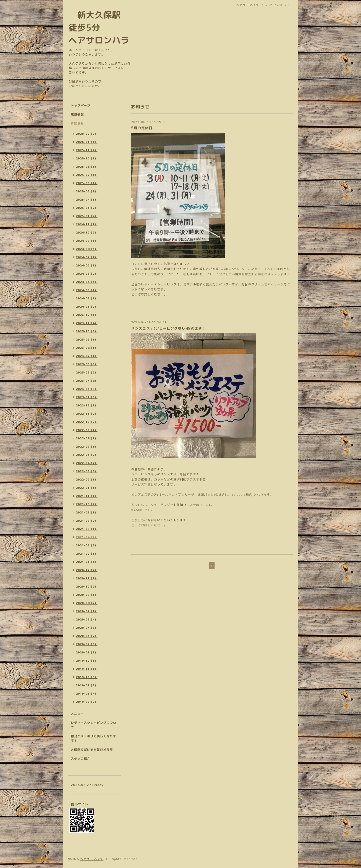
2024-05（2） (87, 274)
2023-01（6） (87, 397)
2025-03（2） (87, 208)
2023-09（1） (87, 340)
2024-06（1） (87, 265)
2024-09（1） (87, 241)
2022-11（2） (87, 414)
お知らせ (77, 123)
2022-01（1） (87, 488)
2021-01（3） (87, 562)
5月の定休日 (142, 128)
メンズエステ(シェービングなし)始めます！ (169, 328)
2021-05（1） (87, 529)
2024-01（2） (87, 307)
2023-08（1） (87, 348)
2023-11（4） (87, 323)
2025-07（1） (87, 175)
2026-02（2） (87, 134)
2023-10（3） (87, 331)
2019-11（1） (87, 669)
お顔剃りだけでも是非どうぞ (92, 750)
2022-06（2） (87, 455)
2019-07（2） (87, 702)
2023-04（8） (87, 381)
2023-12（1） (87, 315)
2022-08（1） (87, 438)
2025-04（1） (87, 200)
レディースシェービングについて (94, 725)
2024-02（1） (87, 298)
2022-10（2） (87, 422)
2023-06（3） (87, 364)
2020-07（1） (87, 611)
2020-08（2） (87, 603)
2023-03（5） (87, 389)
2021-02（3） (87, 554)
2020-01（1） (87, 652)
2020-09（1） (87, 595)
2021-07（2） (87, 521)
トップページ (81, 105)
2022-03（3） (87, 471)
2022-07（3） (87, 447)
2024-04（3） (87, 282)
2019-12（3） (87, 661)
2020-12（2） (87, 570)
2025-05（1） (87, 191)
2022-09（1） (87, 430)
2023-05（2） (87, 372)
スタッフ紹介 (81, 759)
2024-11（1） (87, 224)
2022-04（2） (87, 463)
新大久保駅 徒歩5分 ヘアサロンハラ (99, 27)
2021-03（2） (87, 545)
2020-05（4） (87, 620)
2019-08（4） (87, 694)
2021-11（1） (87, 496)
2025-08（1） (87, 167)
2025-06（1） (87, 183)
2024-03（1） (87, 290)
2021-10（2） (87, 504)
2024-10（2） (87, 233)
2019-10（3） (87, 677)
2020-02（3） (87, 644)
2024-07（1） (87, 257)
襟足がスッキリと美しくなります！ (94, 738)
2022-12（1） (87, 405)
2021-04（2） (87, 537)
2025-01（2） (87, 216)
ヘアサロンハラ (92, 859)
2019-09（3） (87, 685)
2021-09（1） (87, 512)
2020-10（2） (87, 587)
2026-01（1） (87, 142)
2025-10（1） (87, 158)
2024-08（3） (87, 249)
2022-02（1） (87, 480)
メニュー (77, 714)
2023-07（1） (87, 356)
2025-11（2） (87, 150)
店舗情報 (77, 114)
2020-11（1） (87, 578)
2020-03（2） (87, 636)
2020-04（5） (87, 628)
